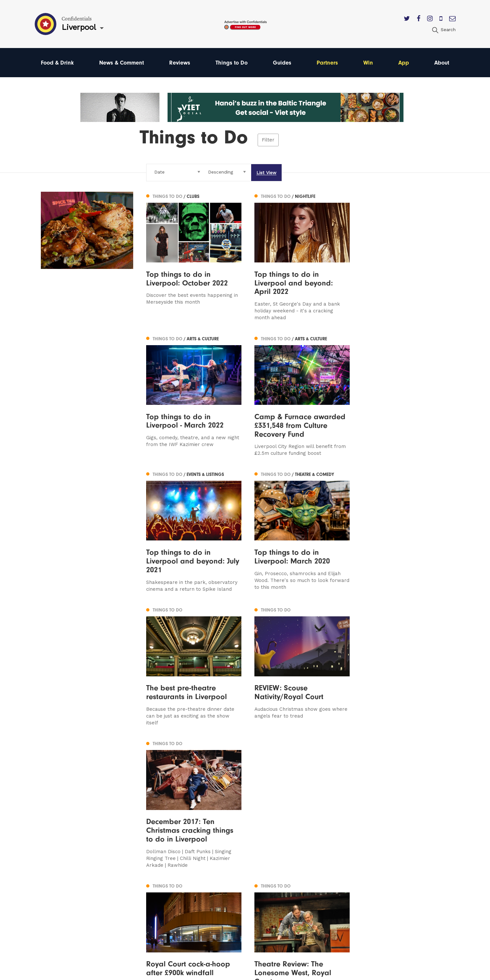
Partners (327, 62)
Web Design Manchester (310, 972)
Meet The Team (306, 909)
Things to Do (232, 62)
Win (368, 62)
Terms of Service (307, 900)
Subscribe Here (306, 882)
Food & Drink (57, 62)
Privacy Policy (303, 891)
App (404, 62)
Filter (268, 140)
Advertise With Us (309, 872)
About (442, 62)
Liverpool (52, 882)
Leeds (48, 872)
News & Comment (122, 62)
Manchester (56, 863)
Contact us (300, 863)
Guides (282, 62)
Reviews (180, 62)
